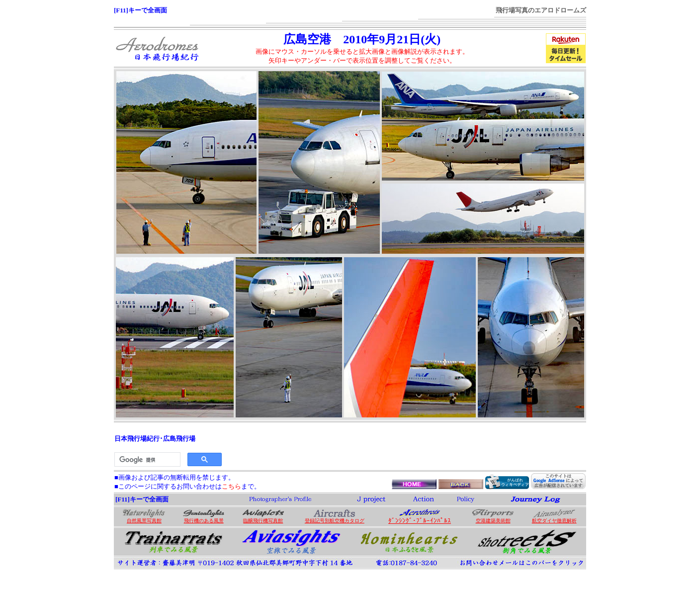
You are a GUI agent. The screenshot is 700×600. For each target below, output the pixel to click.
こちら (231, 486)
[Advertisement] (405, 446)
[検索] (146, 460)
